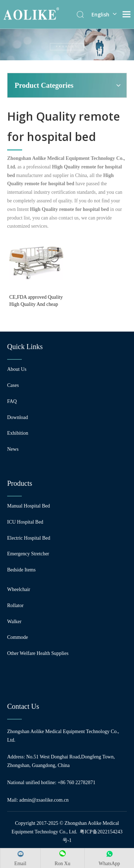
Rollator (15, 605)
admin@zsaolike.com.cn (44, 800)
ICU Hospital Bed (25, 522)
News (13, 449)
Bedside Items (21, 570)
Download (18, 417)
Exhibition (18, 433)
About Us (17, 369)
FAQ (12, 401)
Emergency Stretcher (28, 554)
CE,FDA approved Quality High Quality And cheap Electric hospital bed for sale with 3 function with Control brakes (36, 301)
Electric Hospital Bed (29, 538)
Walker (14, 622)
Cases (13, 385)
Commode (18, 637)
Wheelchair (19, 589)
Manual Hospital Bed (29, 506)
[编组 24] (67, 44)
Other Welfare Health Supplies (38, 653)
